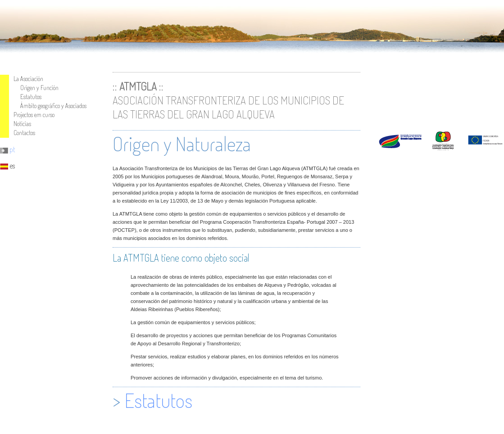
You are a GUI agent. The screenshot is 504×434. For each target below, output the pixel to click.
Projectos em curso (34, 115)
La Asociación (28, 79)
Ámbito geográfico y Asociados (53, 106)
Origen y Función (39, 88)
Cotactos (24, 133)
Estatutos (31, 97)
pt (8, 149)
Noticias (22, 124)
